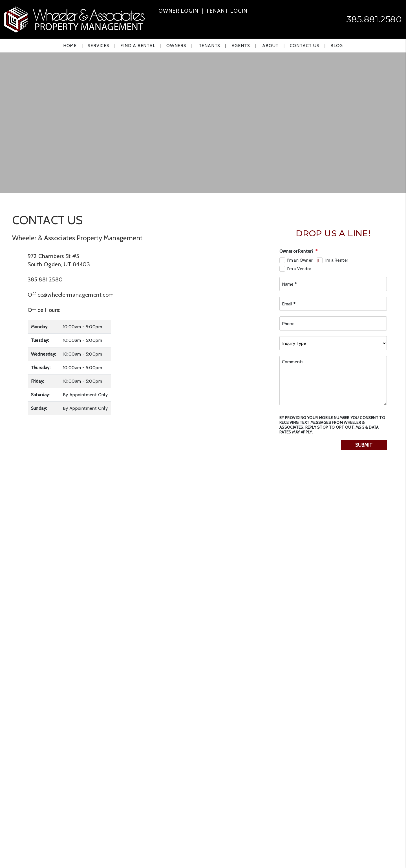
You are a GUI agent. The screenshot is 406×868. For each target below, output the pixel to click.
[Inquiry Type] (333, 343)
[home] (74, 19)
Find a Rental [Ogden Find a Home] (138, 46)
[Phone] (333, 323)
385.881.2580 (374, 19)
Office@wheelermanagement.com (71, 295)
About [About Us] (270, 46)
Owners (176, 46)
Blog (337, 46)
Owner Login (178, 11)
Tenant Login (227, 11)
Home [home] (70, 46)
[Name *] (333, 284)
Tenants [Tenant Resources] (210, 46)
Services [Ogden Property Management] (98, 46)
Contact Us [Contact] (305, 46)
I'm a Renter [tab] (337, 260)
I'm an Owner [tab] (300, 260)
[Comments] (333, 381)
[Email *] (333, 304)
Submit (364, 445)
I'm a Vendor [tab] (299, 269)
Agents (241, 46)
